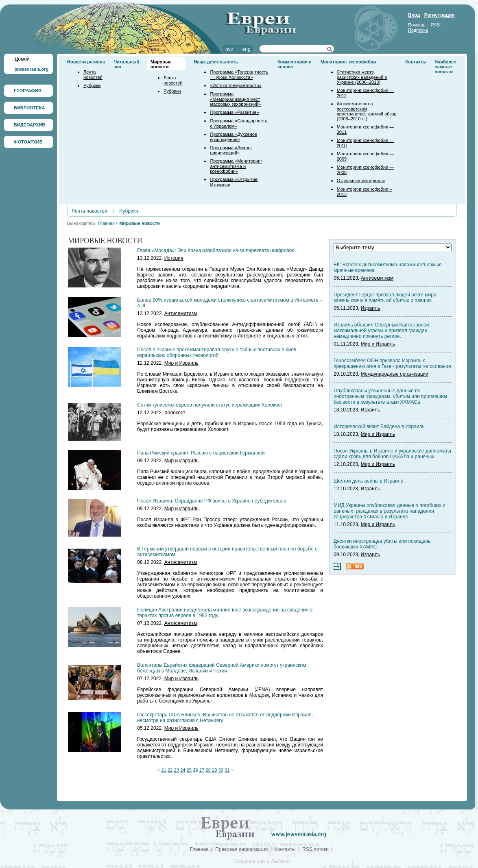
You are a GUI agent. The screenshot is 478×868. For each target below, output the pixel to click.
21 (164, 770)
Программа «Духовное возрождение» (234, 137)
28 (208, 770)
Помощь (417, 25)
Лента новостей (93, 75)
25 (189, 770)
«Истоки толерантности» (236, 85)
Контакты (416, 62)
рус (229, 49)
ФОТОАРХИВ (28, 142)
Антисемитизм (181, 313)
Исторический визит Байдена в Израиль (379, 426)
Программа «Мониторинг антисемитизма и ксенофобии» (236, 166)
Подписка (418, 30)
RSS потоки (315, 849)
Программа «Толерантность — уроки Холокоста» (239, 75)
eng (247, 49)
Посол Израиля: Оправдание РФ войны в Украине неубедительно (212, 501)
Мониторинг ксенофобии (348, 62)
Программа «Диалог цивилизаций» (231, 150)
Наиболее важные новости (445, 67)
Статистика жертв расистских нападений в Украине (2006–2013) (362, 77)
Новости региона (86, 62)
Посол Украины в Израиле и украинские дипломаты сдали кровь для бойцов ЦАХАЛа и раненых (392, 454)
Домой (22, 59)
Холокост (175, 413)
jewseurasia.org (32, 69)
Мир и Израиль (181, 363)
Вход (414, 15)
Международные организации (395, 374)
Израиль (370, 308)
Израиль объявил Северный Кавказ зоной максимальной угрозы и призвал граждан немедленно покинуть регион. (381, 331)
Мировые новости (161, 64)
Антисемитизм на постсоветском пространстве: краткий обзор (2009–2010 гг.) (367, 111)
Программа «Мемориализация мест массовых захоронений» (235, 99)
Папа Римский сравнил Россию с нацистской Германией (201, 453)
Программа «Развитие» (234, 112)
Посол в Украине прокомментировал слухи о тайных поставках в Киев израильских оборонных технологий (217, 352)
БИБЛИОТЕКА (29, 108)
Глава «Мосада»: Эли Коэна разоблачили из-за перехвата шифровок (215, 250)
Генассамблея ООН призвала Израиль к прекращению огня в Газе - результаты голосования (392, 363)
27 (202, 770)
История (174, 258)
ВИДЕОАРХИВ (29, 125)
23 (177, 770)
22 (170, 770)
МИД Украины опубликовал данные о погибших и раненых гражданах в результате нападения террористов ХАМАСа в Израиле (390, 511)
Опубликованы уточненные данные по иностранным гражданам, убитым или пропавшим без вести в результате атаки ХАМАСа (390, 396)
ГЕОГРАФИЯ (28, 91)
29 (214, 770)
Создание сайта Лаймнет (262, 861)
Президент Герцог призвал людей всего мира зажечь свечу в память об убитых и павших (385, 298)
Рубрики (92, 85)
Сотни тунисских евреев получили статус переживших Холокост (210, 405)
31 (227, 770)
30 (221, 770)
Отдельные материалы (361, 181)
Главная (106, 223)
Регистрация (440, 15)
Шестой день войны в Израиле (368, 481)
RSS (435, 25)
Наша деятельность (216, 62)
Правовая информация (241, 849)
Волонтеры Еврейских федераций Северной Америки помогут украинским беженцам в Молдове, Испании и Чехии (222, 668)
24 (183, 770)
